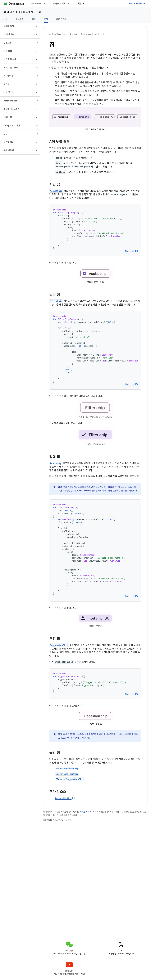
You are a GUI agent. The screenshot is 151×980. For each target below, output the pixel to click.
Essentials (36, 4)
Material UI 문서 (63, 799)
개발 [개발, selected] (79, 4)
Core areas (26, 12)
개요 (6, 19)
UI (40, 12)
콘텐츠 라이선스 (86, 812)
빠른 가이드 (61, 19)
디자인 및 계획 (59, 4)
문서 (102, 34)
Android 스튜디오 (137, 4)
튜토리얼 (20, 19)
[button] (17, 26)
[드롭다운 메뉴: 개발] (85, 4)
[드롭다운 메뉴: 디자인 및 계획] (70, 4)
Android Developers (58, 34)
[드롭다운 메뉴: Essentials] (46, 4)
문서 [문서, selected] (46, 19)
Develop (9, 12)
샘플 (34, 19)
